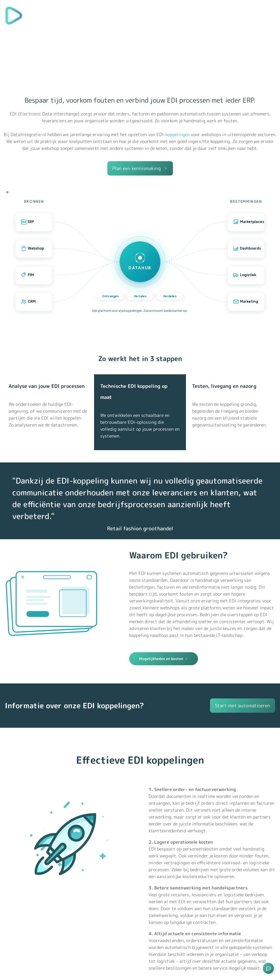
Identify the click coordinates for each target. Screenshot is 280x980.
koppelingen (178, 134)
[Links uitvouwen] (268, 968)
